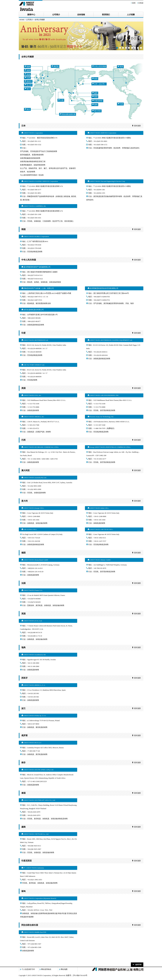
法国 (27, 78)
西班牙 (28, 81)
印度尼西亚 (97, 101)
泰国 (95, 97)
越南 (95, 93)
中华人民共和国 (99, 66)
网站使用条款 (46, 969)
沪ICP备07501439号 (80, 975)
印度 (61, 100)
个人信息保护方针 (28, 969)
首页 (134, 3)
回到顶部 (136, 126)
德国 (27, 70)
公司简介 (56, 15)
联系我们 (106, 15)
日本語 (141, 3)
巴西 (120, 104)
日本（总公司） (99, 84)
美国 (120, 67)
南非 (27, 109)
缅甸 (95, 105)
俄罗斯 (55, 66)
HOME (22, 20)
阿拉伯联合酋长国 (68, 114)
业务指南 (81, 15)
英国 (27, 74)
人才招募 (131, 15)
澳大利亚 (96, 111)
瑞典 (27, 66)
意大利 (28, 85)
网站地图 (64, 969)
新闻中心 (31, 15)
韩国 (95, 79)
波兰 (27, 89)
